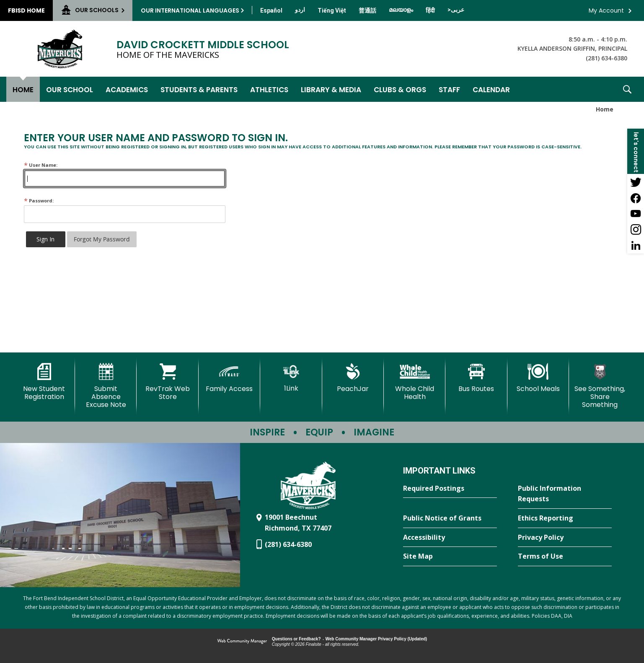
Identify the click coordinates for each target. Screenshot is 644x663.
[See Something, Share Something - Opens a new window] (600, 386)
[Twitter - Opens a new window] (636, 182)
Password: (39, 201)
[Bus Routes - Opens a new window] (476, 378)
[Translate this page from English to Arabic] (456, 10)
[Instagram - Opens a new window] (636, 230)
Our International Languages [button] (190, 10)
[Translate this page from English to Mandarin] (367, 10)
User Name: (41, 165)
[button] (627, 89)
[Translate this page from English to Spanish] (271, 10)
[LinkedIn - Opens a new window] (636, 246)
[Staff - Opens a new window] (449, 89)
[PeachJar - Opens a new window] (353, 378)
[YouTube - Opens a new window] (636, 214)
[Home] (23, 89)
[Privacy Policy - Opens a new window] (565, 538)
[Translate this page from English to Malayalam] (401, 10)
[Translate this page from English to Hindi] (430, 10)
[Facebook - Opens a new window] (636, 198)
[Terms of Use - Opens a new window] (565, 557)
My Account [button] (606, 10)
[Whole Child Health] (415, 382)
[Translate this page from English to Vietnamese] (332, 10)
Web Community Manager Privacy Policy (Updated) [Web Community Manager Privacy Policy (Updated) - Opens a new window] (376, 639)
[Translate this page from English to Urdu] (300, 10)
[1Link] (291, 378)
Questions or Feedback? (296, 639)
